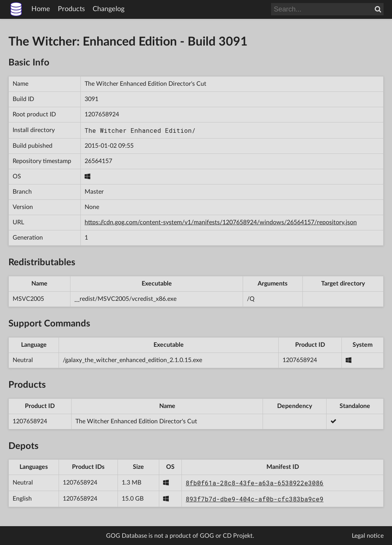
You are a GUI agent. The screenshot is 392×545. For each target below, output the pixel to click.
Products (71, 9)
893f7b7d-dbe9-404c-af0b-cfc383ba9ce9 (255, 499)
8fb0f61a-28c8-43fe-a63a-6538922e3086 (255, 483)
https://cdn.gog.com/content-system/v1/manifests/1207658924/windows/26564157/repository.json (221, 222)
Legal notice (368, 536)
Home (41, 9)
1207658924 (102, 114)
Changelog (109, 9)
